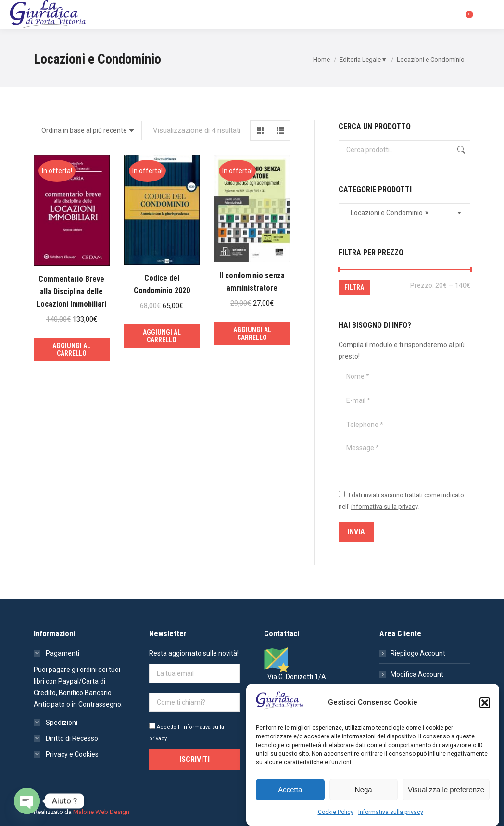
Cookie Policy (336, 812)
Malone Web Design (101, 812)
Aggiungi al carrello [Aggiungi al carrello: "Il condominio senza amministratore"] (252, 334)
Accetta (290, 790)
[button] (485, 703)
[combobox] (404, 213)
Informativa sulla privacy (391, 812)
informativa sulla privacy (384, 507)
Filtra (354, 287)
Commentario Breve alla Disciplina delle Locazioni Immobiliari (71, 291)
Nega (364, 790)
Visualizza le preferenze (446, 790)
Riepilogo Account (418, 653)
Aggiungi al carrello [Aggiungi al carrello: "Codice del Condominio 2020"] (162, 336)
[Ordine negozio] (88, 130)
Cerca (460, 150)
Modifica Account (417, 674)
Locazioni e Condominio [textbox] (387, 213)
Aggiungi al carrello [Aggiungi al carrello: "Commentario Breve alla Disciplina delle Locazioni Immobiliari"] (71, 349)
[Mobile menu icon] (489, 14)
